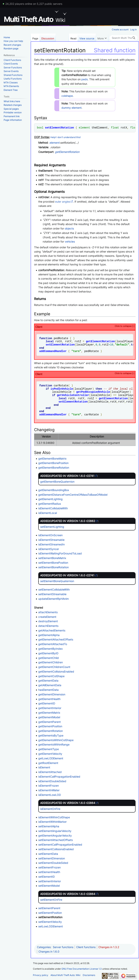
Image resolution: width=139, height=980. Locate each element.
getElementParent (49, 722)
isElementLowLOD (50, 795)
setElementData (48, 854)
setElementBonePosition (53, 563)
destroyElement (48, 621)
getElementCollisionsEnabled (56, 671)
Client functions (86, 947)
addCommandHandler (53, 351)
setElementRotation (59, 128)
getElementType (49, 749)
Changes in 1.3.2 (109, 947)
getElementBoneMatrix (52, 459)
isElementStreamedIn (52, 544)
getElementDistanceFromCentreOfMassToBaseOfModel (73, 495)
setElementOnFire (51, 900)
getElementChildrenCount (54, 667)
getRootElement (48, 763)
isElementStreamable (51, 540)
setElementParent (49, 908)
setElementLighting (52, 527)
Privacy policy (41, 975)
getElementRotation (67, 152)
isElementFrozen (49, 786)
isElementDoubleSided (52, 781)
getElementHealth (49, 699)
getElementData (48, 681)
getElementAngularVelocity (55, 835)
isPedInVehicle (62, 389)
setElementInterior (50, 881)
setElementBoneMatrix (52, 558)
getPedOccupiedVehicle (93, 392)
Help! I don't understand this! (65, 137)
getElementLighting (50, 499)
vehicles (70, 241)
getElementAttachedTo (53, 644)
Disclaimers (89, 975)
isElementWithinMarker (52, 822)
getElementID (47, 703)
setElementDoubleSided (53, 863)
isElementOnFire (50, 809)
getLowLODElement (51, 758)
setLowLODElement (51, 926)
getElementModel (49, 717)
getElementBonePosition (53, 463)
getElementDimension (52, 694)
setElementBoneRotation (54, 567)
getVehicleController (73, 395)
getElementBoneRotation (54, 468)
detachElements (48, 626)
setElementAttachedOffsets (56, 840)
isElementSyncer (49, 549)
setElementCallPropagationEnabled (60, 845)
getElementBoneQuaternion (57, 482)
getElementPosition (50, 726)
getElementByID (48, 653)
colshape (67, 96)
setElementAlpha (49, 826)
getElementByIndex (51, 649)
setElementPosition (50, 913)
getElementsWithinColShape (56, 740)
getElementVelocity (50, 754)
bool (40, 128)
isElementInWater (49, 790)
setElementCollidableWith (54, 589)
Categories (44, 947)
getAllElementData (50, 685)
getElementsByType (51, 735)
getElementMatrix (49, 713)
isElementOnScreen (50, 535)
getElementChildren (51, 662)
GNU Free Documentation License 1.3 (82, 969)
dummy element (72, 108)
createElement (47, 617)
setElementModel (49, 886)
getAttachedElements (52, 630)
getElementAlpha (49, 635)
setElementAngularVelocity (55, 831)
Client (85, 327)
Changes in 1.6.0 (49, 951)
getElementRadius (50, 504)
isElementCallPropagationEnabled (59, 777)
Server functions (63, 947)
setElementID (47, 877)
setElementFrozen (49, 867)
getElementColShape (51, 676)
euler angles (63, 202)
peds (85, 79)
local (50, 341)
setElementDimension (52, 858)
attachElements (48, 612)
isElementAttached (50, 772)
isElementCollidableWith (53, 508)
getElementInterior (50, 708)
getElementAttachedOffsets (56, 639)
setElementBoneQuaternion (57, 581)
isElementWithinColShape (54, 817)
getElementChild (49, 658)
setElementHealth (49, 872)
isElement (44, 767)
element (84, 128)
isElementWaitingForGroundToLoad (60, 553)
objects (69, 228)
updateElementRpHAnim (54, 599)
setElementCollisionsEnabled (56, 849)
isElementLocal (48, 513)
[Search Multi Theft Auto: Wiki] (124, 38)
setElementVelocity (50, 922)
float (115, 128)
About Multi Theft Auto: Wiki (65, 975)
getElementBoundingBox (54, 490)
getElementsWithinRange (54, 744)
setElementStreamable (52, 594)
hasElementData (48, 690)
